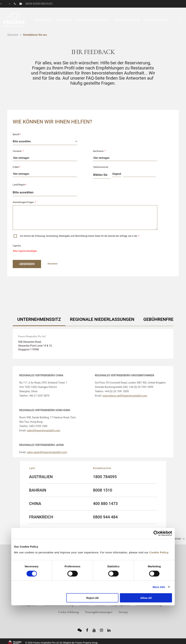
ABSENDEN (27, 264)
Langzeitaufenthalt (93, 20)
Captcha (17, 246)
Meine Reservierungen (39, 4)
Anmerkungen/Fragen (24, 202)
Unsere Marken (156, 20)
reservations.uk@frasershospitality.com (125, 396)
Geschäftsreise (127, 20)
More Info (159, 587)
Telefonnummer (101, 167)
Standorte (43, 20)
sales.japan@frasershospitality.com (47, 452)
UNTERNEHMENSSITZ (39, 319)
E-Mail (16, 167)
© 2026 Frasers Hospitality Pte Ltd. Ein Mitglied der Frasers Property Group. (62, 643)
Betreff (17, 134)
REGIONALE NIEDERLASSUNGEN (102, 319)
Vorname (18, 151)
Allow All (146, 598)
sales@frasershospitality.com (44, 430)
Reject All (92, 598)
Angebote (63, 20)
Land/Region (20, 185)
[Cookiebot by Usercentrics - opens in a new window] (156, 533)
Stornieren (52, 264)
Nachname (99, 151)
